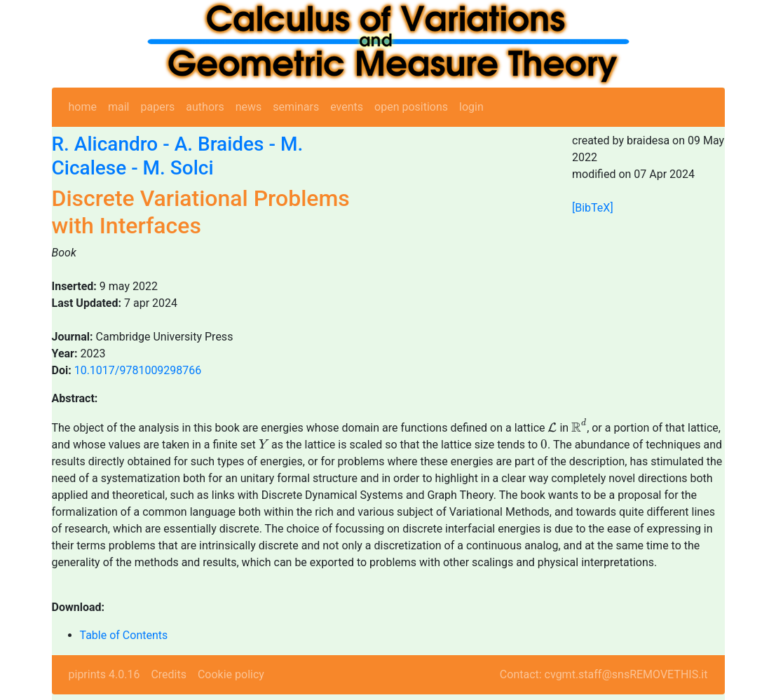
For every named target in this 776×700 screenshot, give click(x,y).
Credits (169, 674)
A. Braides (219, 144)
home (83, 107)
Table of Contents (124, 635)
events (347, 107)
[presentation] (552, 427)
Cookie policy (231, 674)
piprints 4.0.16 (104, 674)
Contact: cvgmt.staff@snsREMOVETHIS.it (604, 674)
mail (119, 107)
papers (157, 107)
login (471, 107)
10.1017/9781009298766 (138, 370)
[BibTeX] (593, 208)
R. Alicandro (105, 144)
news (249, 107)
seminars (296, 107)
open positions (411, 107)
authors (205, 107)
